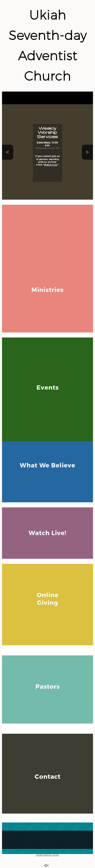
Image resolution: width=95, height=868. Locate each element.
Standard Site (48, 854)
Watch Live (50, 165)
